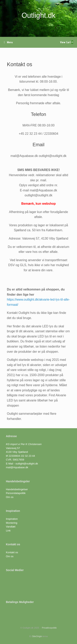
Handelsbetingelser (17, 489)
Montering (12, 523)
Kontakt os (12, 552)
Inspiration (12, 519)
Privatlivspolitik (49, 628)
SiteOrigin (37, 636)
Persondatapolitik (16, 493)
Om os (10, 497)
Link (8, 531)
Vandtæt (11, 527)
